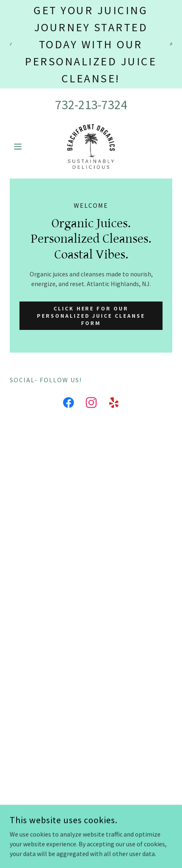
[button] (22, 146)
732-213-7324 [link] (91, 105)
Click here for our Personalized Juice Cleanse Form (91, 316)
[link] (91, 146)
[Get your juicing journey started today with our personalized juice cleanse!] (91, 44)
